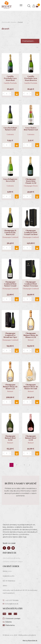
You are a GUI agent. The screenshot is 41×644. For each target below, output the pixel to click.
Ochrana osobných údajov (13, 561)
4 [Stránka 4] (24, 465)
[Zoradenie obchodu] (30, 41)
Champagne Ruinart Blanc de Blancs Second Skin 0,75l (31, 388)
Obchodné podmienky (11, 558)
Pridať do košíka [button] (17, 94)
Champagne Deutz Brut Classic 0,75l (31, 181)
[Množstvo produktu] (7, 94)
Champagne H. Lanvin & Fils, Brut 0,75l (10, 233)
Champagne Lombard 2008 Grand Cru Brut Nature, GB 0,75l (31, 234)
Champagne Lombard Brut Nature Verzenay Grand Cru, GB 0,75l (31, 286)
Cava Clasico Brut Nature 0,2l (31, 129)
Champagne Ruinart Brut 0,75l (10, 438)
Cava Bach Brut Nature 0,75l (10, 129)
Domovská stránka (9, 22)
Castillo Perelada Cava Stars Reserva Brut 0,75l (31, 79)
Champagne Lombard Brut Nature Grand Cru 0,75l (10, 285)
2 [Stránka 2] (17, 465)
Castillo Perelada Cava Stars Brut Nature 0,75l (10, 79)
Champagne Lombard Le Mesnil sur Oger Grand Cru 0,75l (10, 336)
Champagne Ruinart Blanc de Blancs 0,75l (31, 335)
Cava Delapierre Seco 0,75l (10, 180)
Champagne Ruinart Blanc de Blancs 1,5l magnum (10, 388)
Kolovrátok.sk (33, 641)
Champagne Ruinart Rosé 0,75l (31, 438)
